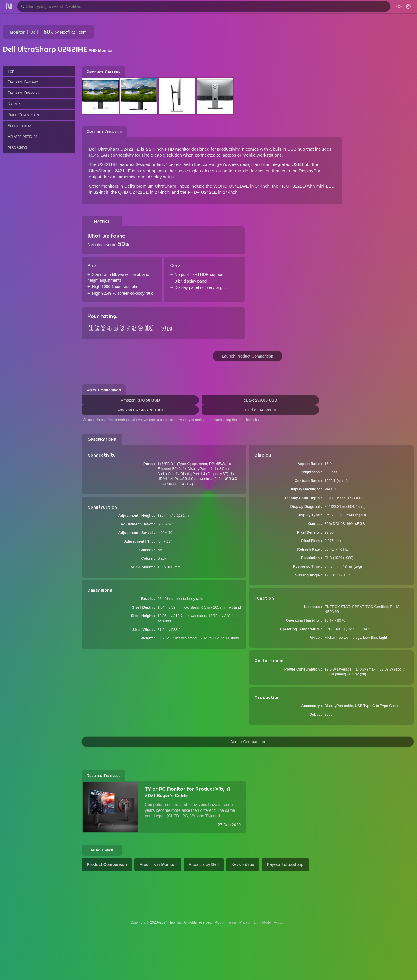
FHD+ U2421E (202, 192)
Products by (204, 864)
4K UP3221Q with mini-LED (307, 186)
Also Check (18, 147)
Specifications (20, 126)
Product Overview (24, 93)
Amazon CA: (140, 410)
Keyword (243, 864)
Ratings (14, 104)
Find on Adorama (260, 410)
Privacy (245, 922)
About (220, 922)
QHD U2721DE (133, 192)
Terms (232, 922)
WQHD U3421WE (231, 186)
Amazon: (140, 400)
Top (11, 71)
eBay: (261, 400)
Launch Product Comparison (247, 356)
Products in (158, 864)
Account (280, 922)
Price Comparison (23, 115)
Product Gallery (23, 82)
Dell (34, 32)
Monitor (17, 32)
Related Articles (22, 136)
